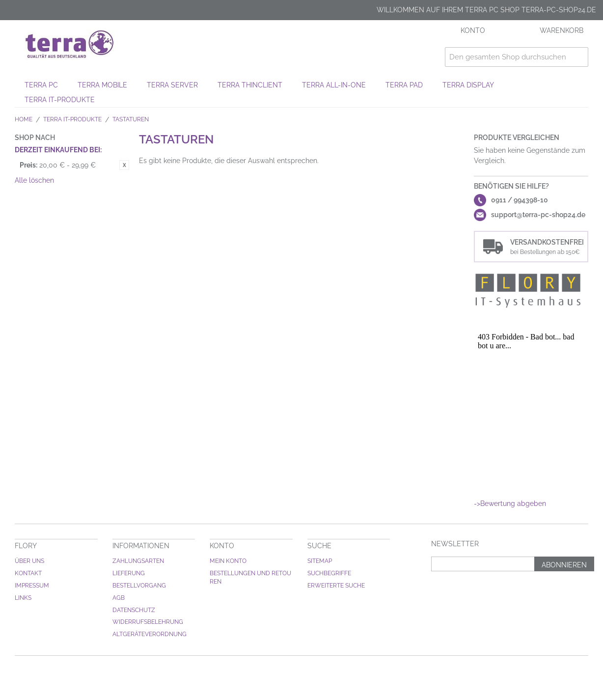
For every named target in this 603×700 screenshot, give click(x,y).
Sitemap (320, 561)
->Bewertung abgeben (510, 504)
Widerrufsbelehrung (148, 622)
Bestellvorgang (139, 586)
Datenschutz (134, 610)
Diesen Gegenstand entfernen (124, 165)
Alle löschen (34, 180)
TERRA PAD (404, 85)
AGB (119, 598)
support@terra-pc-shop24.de (538, 215)
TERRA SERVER (172, 85)
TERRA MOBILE (102, 85)
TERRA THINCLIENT (250, 85)
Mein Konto (228, 561)
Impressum (32, 586)
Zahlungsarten (138, 561)
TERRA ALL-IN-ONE (334, 85)
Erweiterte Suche (336, 586)
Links (23, 598)
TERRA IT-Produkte (60, 100)
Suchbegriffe (329, 573)
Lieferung (129, 573)
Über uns (29, 561)
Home (24, 119)
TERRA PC (41, 85)
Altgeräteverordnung (150, 634)
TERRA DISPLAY (468, 85)
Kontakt (28, 573)
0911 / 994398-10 (520, 200)
